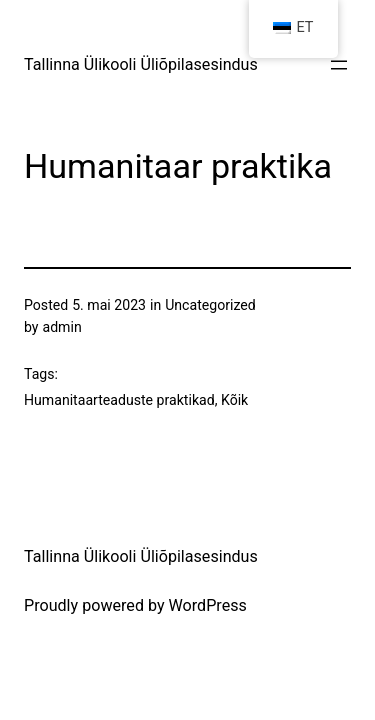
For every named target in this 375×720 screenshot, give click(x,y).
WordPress (208, 605)
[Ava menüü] (339, 65)
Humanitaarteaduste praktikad (119, 400)
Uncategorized (210, 305)
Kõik (234, 400)
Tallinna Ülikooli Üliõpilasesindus (141, 64)
